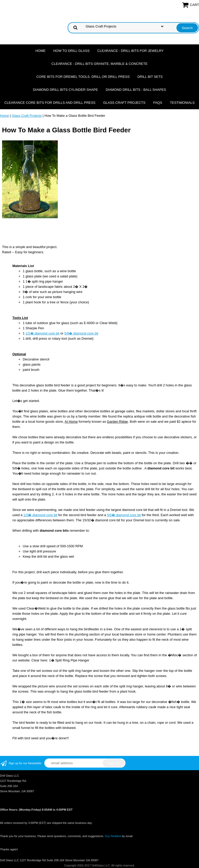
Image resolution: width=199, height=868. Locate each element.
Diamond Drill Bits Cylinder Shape (65, 90)
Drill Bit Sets (150, 77)
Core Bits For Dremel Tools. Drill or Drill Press (83, 77)
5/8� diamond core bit (81, 333)
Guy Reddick (113, 836)
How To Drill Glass (72, 51)
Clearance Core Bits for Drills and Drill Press (50, 103)
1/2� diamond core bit (43, 333)
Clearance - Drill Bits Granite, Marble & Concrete (100, 64)
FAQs (158, 103)
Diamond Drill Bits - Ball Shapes (136, 90)
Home (41, 51)
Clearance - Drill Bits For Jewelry (131, 51)
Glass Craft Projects (124, 103)
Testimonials (182, 103)
